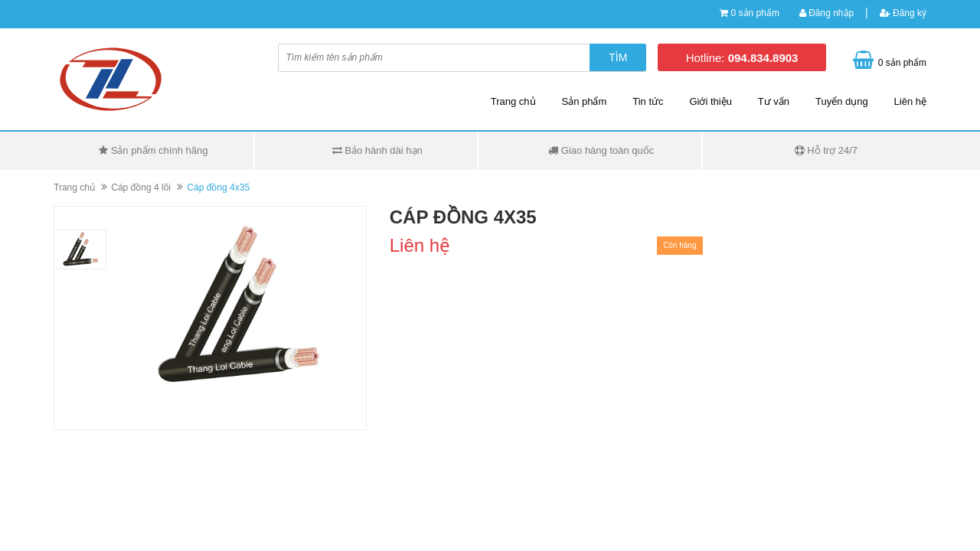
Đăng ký (903, 13)
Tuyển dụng (842, 101)
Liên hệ (910, 101)
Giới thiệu (710, 101)
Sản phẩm (585, 101)
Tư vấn (774, 101)
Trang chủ (513, 101)
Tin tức (648, 101)
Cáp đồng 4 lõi (141, 187)
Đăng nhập (826, 13)
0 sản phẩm (755, 13)
